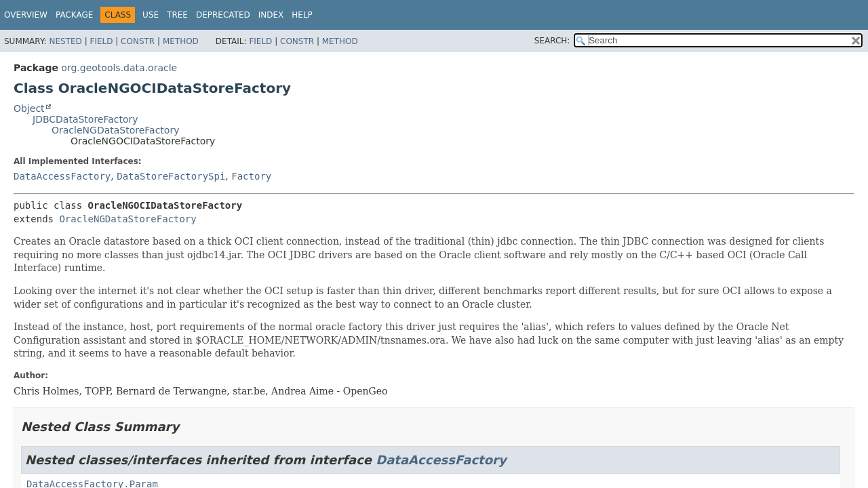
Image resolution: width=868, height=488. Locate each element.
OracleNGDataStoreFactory (115, 130)
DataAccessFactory (62, 176)
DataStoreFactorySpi (171, 176)
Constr (138, 41)
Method (181, 41)
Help (302, 15)
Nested (65, 41)
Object (29, 108)
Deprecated (223, 15)
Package (74, 15)
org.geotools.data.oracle (119, 68)
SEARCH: (552, 41)
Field (101, 41)
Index (271, 15)
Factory (251, 176)
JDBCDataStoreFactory (85, 119)
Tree (177, 15)
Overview (26, 15)
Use (151, 15)
